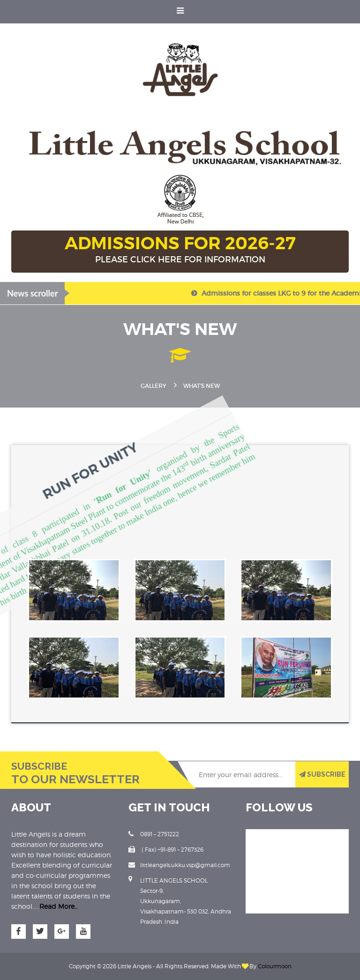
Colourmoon (275, 966)
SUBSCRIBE (322, 774)
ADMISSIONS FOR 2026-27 (180, 250)
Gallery (154, 386)
